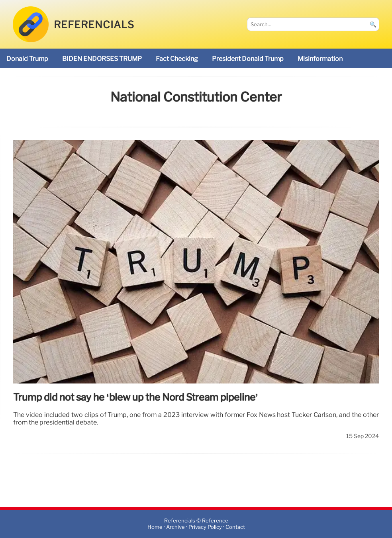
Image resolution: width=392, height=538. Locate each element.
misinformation (320, 59)
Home (155, 527)
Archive (175, 527)
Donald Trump (27, 59)
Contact (235, 527)
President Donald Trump (248, 59)
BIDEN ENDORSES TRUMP (102, 59)
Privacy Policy (205, 527)
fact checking (177, 59)
